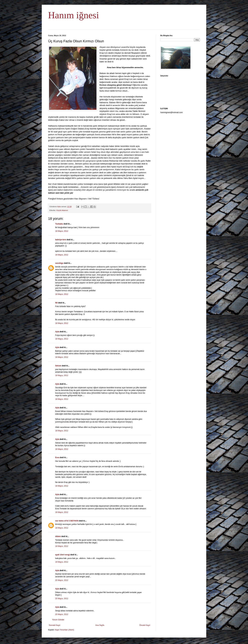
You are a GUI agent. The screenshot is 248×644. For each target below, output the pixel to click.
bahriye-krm (61, 240)
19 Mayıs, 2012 (62, 562)
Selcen (58, 366)
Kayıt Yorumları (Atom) (64, 630)
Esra (57, 458)
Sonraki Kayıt (54, 625)
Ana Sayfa (100, 625)
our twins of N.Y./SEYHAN (67, 521)
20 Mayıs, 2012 (62, 580)
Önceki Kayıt (145, 625)
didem (58, 536)
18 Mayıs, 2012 (62, 231)
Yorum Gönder (58, 620)
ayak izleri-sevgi (62, 555)
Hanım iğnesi (74, 15)
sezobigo (59, 263)
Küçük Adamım (62, 210)
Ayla (57, 332)
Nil (56, 303)
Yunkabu (59, 224)
